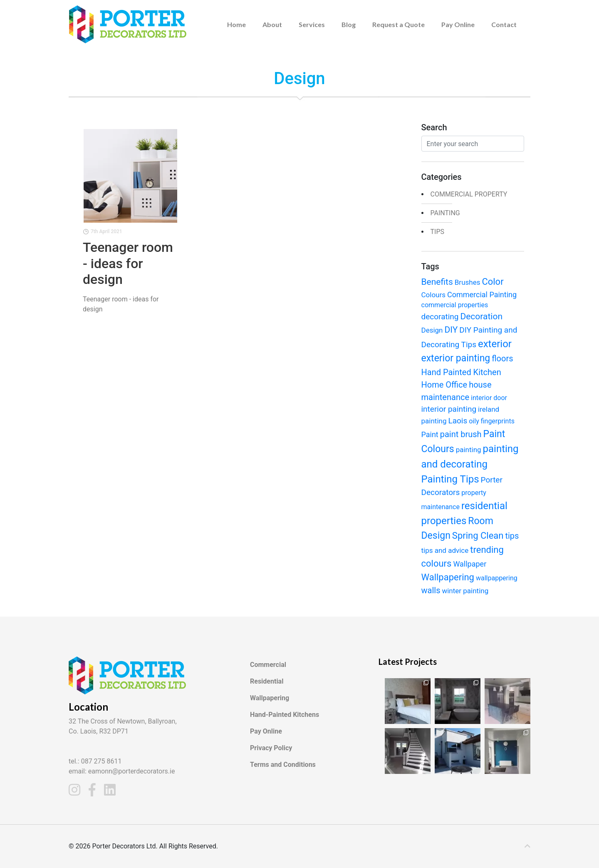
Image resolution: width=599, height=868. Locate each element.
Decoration (481, 316)
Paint (430, 434)
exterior (495, 344)
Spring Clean (478, 536)
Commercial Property (469, 194)
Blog (349, 24)
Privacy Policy (271, 748)
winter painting (465, 591)
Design (432, 330)
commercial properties (455, 305)
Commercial (268, 665)
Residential (267, 681)
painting (445, 213)
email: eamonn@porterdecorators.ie (122, 771)
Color (493, 282)
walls (431, 590)
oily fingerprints (492, 421)
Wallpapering (448, 577)
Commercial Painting (482, 295)
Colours (434, 295)
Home (236, 24)
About (272, 24)
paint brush (461, 434)
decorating (440, 317)
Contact (504, 24)
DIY (451, 330)
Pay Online (458, 24)
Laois (458, 421)
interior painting (449, 409)
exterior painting (456, 358)
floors (502, 358)
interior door (489, 398)
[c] (527, 846)
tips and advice (445, 550)
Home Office (444, 385)
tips (512, 536)
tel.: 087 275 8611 (95, 761)
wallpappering (497, 578)
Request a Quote (399, 24)
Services (312, 24)
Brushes (468, 282)
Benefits (437, 282)
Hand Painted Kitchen (461, 372)
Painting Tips (450, 479)
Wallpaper (470, 564)
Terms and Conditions (283, 765)
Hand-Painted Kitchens (285, 715)
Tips (438, 232)
